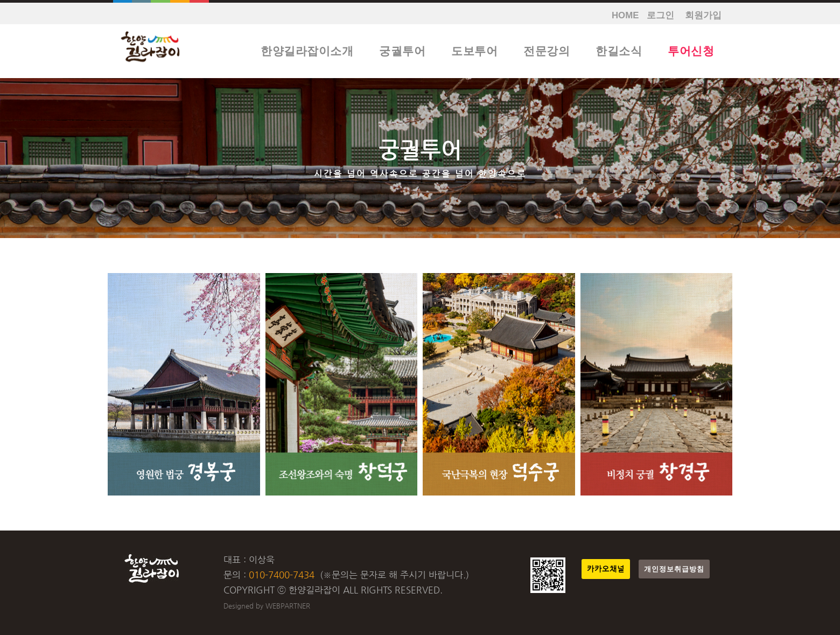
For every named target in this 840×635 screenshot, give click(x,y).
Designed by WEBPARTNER (267, 606)
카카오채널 (606, 569)
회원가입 (703, 15)
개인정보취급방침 (674, 569)
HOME (625, 15)
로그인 (660, 15)
